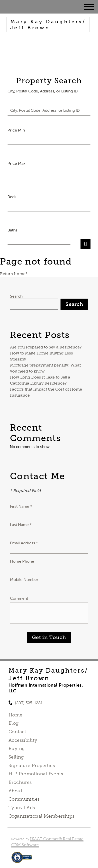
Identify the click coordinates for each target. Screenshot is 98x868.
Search (16, 296)
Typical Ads (22, 808)
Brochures (20, 782)
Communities (24, 799)
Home (15, 715)
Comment (19, 598)
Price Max (16, 163)
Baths (12, 230)
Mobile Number (24, 579)
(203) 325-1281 (29, 703)
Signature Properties (32, 766)
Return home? (14, 274)
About (15, 791)
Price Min (16, 130)
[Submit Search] (85, 244)
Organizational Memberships (41, 816)
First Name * (21, 506)
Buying (17, 749)
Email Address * (24, 543)
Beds (12, 197)
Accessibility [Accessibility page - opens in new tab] (23, 740)
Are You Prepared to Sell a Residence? (46, 347)
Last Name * (21, 525)
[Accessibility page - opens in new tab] (22, 860)
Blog (14, 723)
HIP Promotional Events (36, 774)
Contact (17, 732)
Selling (16, 757)
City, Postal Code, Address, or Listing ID (43, 91)
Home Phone (22, 561)
